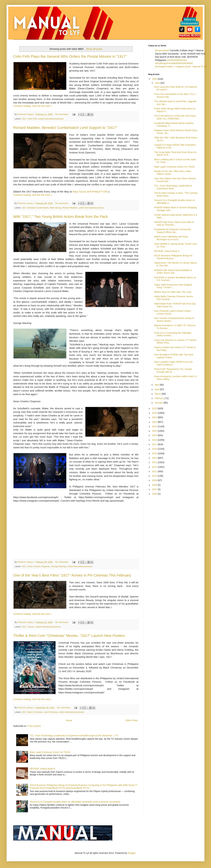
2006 (155, 494)
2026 (155, 79)
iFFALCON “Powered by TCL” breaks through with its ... (173, 370)
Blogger (132, 853)
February (160, 398)
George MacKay (59, 566)
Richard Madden (70, 208)
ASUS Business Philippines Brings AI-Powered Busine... (173, 257)
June (157, 83)
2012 (155, 467)
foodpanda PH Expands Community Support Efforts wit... (173, 231)
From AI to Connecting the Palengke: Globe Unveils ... (173, 334)
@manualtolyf (162, 50)
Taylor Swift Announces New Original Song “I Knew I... (173, 286)
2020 (155, 431)
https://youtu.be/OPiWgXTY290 (90, 192)
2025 (155, 408)
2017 (155, 444)
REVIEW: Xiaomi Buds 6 (42, 769)
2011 (155, 471)
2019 (155, 435)
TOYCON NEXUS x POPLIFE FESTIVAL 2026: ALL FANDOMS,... (175, 117)
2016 (155, 449)
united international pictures (51, 119)
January (159, 403)
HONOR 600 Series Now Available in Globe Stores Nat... (173, 272)
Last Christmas (51, 712)
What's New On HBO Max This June (173, 292)
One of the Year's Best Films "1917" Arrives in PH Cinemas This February (72, 575)
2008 (155, 485)
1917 (24, 119)
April (157, 389)
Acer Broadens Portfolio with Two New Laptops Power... (174, 356)
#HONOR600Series (177, 60)
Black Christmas (35, 712)
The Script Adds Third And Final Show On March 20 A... (175, 154)
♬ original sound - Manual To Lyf (190, 67)
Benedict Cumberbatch (38, 208)
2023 (155, 417)
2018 (155, 440)
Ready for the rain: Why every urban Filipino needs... (173, 173)
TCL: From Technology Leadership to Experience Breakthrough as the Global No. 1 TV (74, 736)
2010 (155, 476)
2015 (155, 453)
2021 (155, 426)
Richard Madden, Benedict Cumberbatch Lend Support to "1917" (65, 128)
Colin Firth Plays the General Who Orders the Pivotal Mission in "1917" (70, 56)
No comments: (62, 114)
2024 (155, 413)
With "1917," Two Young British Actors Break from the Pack (60, 217)
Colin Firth (32, 119)
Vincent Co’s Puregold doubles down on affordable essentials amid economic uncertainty (75, 802)
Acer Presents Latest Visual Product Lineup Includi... (173, 312)
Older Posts (132, 720)
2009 (155, 480)
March (158, 394)
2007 (155, 489)
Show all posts (94, 49)
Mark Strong (55, 208)
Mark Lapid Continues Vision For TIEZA (50, 752)
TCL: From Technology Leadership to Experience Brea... (173, 187)
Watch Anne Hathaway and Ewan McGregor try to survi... (171, 238)
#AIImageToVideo (164, 67)
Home (69, 720)
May (157, 385)
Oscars (31, 627)
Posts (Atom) (34, 726)
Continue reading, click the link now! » (33, 106)
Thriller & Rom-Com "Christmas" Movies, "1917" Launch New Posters (69, 636)
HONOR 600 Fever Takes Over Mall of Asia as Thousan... (174, 224)
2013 (155, 462)
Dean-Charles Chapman (39, 566)
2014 (155, 458)
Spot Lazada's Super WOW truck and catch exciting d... (173, 363)
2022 (155, 422)
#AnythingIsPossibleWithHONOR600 (174, 63)
